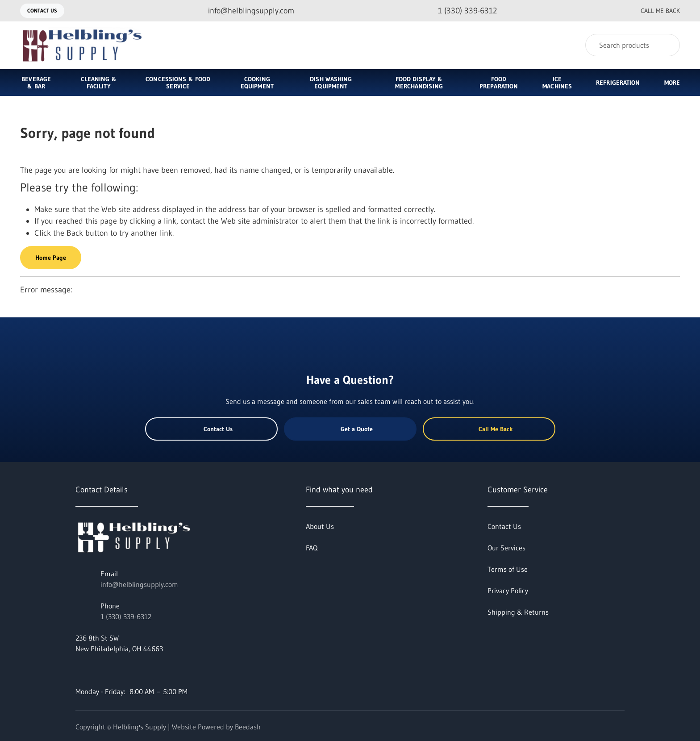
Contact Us (42, 10)
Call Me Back (653, 11)
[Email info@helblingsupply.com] (244, 11)
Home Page (51, 258)
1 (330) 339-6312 (126, 616)
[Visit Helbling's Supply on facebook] (79, 670)
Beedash (248, 727)
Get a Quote (350, 429)
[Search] (633, 45)
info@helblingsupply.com (139, 584)
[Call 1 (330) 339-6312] (460, 11)
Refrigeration (618, 83)
